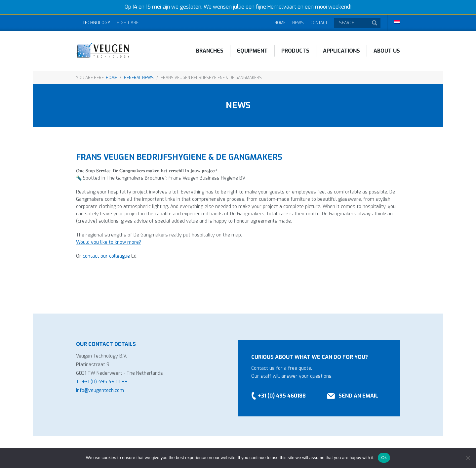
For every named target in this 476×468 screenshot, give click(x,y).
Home (280, 23)
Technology (96, 23)
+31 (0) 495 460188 (282, 396)
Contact (319, 23)
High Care (128, 23)
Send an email (358, 396)
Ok (384, 458)
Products (295, 51)
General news (139, 78)
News (298, 23)
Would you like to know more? (109, 242)
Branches (210, 51)
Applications (341, 51)
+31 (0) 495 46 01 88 (105, 382)
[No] (468, 458)
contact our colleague (106, 256)
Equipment (252, 51)
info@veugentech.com (100, 390)
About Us (387, 51)
